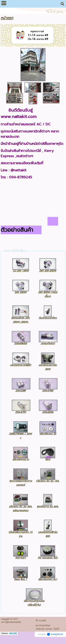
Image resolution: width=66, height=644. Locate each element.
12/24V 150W (21, 271)
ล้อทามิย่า (21, 558)
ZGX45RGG (21, 343)
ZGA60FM (48, 412)
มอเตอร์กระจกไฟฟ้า (21, 365)
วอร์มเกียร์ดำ (48, 343)
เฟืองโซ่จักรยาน (21, 459)
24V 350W (21, 292)
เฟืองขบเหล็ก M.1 (48, 579)
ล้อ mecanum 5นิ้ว (48, 558)
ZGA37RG (48, 391)
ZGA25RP (21, 391)
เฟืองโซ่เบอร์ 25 (48, 434)
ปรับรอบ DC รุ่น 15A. (48, 481)
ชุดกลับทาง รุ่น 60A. (48, 506)
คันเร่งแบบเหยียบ (48, 318)
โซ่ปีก (48, 459)
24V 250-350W (48, 271)
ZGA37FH (21, 412)
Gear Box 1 (21, 579)
